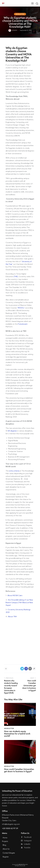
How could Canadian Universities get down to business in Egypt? (19, 770)
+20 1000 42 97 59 (10, 828)
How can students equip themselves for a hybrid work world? (17, 734)
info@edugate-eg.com (11, 824)
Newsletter (20, 14)
